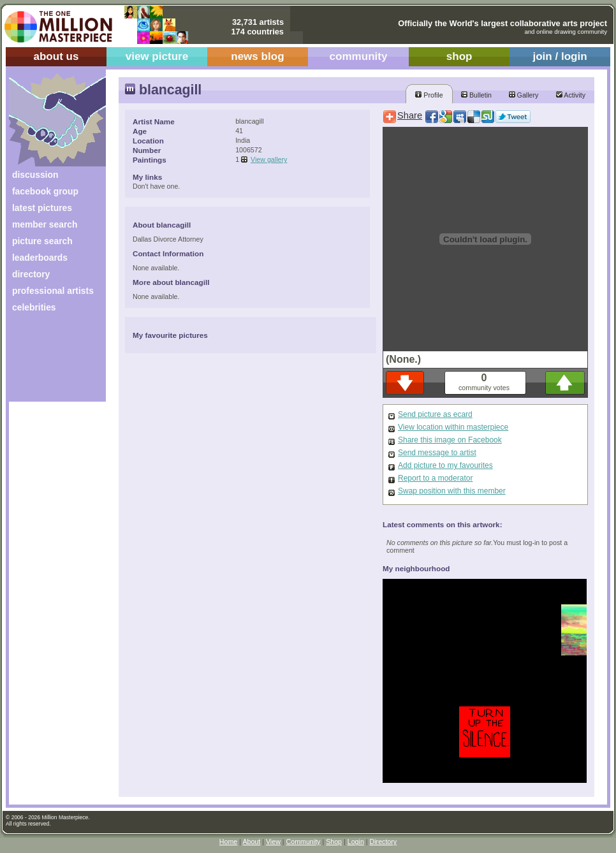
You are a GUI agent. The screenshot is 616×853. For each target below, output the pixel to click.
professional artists (53, 291)
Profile (429, 95)
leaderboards (40, 258)
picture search (42, 241)
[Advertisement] (49, 362)
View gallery (269, 159)
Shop (334, 842)
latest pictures (42, 208)
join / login (560, 56)
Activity (571, 95)
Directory (384, 842)
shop (459, 56)
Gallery (524, 95)
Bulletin (476, 95)
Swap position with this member (452, 491)
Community (304, 842)
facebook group (45, 191)
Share (410, 115)
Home (228, 842)
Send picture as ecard (435, 414)
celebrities (34, 307)
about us (56, 56)
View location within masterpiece (453, 427)
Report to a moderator (435, 478)
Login (356, 842)
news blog (257, 56)
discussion (35, 175)
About (251, 842)
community (359, 56)
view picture (157, 56)
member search (45, 224)
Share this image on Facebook (450, 440)
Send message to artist (437, 453)
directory (31, 274)
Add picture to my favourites (445, 465)
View (273, 842)
